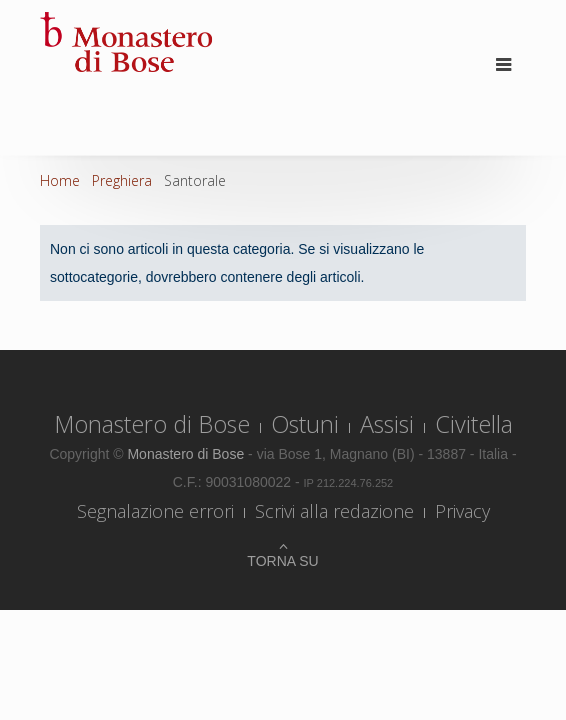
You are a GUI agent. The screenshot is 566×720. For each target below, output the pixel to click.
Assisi (387, 424)
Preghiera (122, 180)
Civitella (474, 424)
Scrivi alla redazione (334, 511)
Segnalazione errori (155, 511)
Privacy (462, 511)
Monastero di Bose (152, 424)
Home (60, 180)
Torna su (282, 561)
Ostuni (305, 424)
